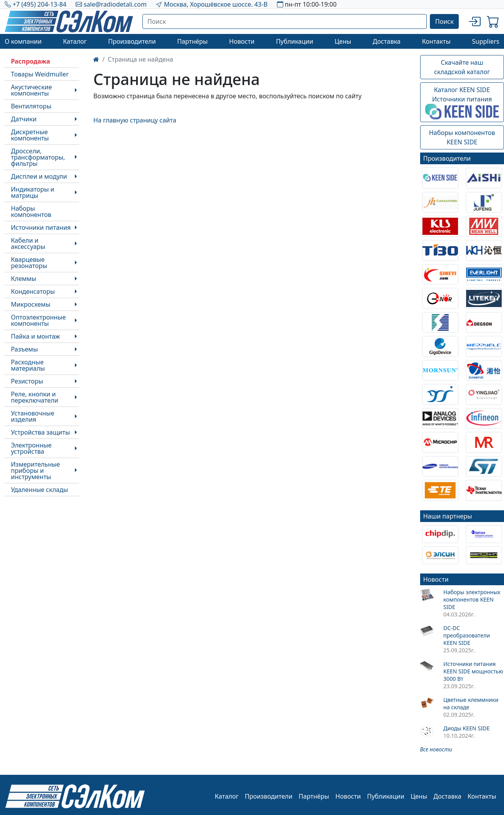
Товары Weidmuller (40, 74)
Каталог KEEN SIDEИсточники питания (462, 103)
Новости (242, 41)
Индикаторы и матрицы (33, 192)
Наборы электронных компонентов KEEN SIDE (472, 599)
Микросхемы (31, 304)
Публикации (295, 41)
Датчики (24, 119)
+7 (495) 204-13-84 (39, 4)
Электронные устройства (31, 448)
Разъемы (24, 349)
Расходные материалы (28, 365)
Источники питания (41, 227)
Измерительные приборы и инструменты (35, 471)
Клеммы (24, 279)
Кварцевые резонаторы (29, 263)
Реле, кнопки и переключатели (35, 397)
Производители (132, 41)
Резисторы (27, 381)
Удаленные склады (39, 490)
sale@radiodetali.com (115, 4)
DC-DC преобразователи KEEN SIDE (466, 635)
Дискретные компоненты (30, 135)
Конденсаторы (33, 291)
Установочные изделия (33, 416)
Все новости (436, 749)
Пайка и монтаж (35, 336)
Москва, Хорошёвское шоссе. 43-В (216, 4)
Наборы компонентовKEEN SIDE (462, 137)
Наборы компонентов (31, 211)
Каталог (75, 41)
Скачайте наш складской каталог (462, 67)
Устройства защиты (40, 432)
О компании (23, 41)
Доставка (387, 41)
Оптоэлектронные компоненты (38, 320)
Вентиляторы (31, 106)
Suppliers (486, 41)
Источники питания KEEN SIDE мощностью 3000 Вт (473, 671)
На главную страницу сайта (135, 120)
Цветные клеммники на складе (471, 703)
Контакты (436, 41)
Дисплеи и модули (39, 176)
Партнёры (192, 41)
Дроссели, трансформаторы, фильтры (38, 157)
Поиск (444, 21)
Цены (343, 41)
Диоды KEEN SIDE (466, 728)
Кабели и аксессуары (28, 243)
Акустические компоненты (31, 90)
